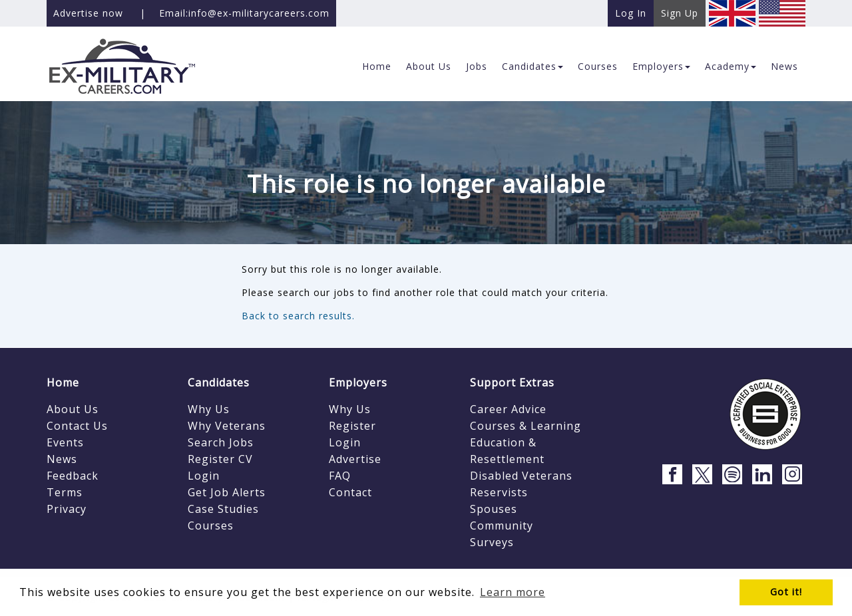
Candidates (219, 383)
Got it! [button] (786, 592)
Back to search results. (298, 316)
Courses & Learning (526, 426)
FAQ (340, 476)
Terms (65, 492)
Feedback (73, 476)
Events (65, 442)
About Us (73, 409)
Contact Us (77, 426)
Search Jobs (221, 442)
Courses (211, 526)
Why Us (209, 409)
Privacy (67, 509)
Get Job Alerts (227, 492)
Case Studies (223, 509)
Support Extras (512, 383)
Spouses (494, 509)
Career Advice (508, 409)
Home (63, 383)
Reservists (499, 492)
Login (204, 476)
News (62, 459)
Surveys (492, 542)
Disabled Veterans (521, 476)
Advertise (355, 459)
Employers (358, 383)
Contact (350, 492)
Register (352, 426)
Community (502, 526)
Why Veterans (227, 426)
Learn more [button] (513, 592)
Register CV (220, 459)
